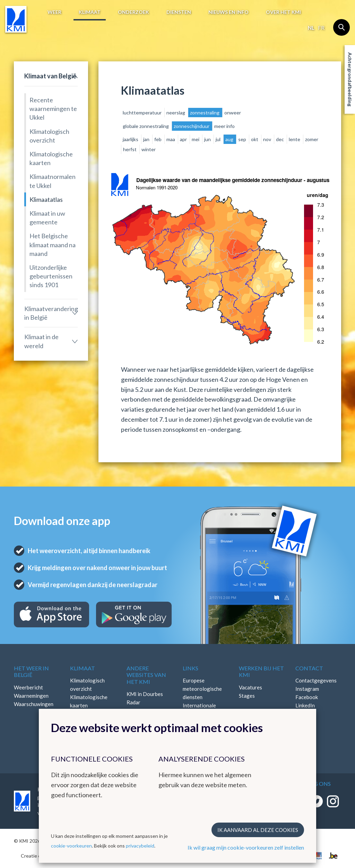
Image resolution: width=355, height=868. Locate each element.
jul (219, 139)
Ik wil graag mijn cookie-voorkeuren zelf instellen (246, 847)
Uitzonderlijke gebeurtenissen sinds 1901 (51, 276)
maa (171, 139)
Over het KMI (283, 12)
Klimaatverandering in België (51, 313)
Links (191, 668)
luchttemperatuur (143, 113)
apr (184, 139)
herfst (130, 149)
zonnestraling (205, 113)
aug (230, 139)
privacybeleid (140, 846)
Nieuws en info (228, 12)
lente (295, 139)
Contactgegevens (316, 680)
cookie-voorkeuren (71, 846)
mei (196, 139)
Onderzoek (133, 12)
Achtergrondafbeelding (350, 79)
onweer (233, 113)
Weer (54, 12)
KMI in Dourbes (145, 694)
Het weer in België (31, 671)
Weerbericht (28, 687)
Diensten (179, 12)
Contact (309, 668)
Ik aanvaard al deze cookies (258, 830)
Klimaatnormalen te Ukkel (53, 181)
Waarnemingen (31, 696)
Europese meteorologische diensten (202, 689)
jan (147, 139)
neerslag (176, 113)
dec (280, 139)
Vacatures (250, 687)
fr (321, 28)
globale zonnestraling (146, 126)
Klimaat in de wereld (41, 341)
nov (268, 139)
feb (158, 139)
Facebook (307, 697)
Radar (133, 702)
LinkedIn (305, 705)
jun (208, 139)
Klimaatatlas (46, 199)
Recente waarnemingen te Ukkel (53, 109)
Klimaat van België (50, 76)
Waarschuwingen (34, 704)
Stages (247, 696)
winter (149, 149)
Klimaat (90, 12)
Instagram (307, 689)
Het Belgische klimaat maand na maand (53, 244)
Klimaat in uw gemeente (47, 218)
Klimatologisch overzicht (49, 136)
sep (243, 139)
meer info (224, 126)
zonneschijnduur (192, 126)
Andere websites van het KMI (146, 675)
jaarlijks (131, 139)
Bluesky (304, 714)
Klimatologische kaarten (51, 158)
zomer (312, 139)
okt (255, 139)
